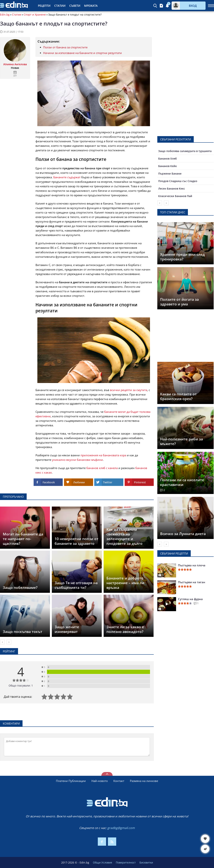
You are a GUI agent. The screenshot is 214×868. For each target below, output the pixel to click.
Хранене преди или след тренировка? (182, 257)
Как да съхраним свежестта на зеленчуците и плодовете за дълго (124, 536)
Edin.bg (5, 15)
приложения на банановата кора (103, 455)
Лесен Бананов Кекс (172, 189)
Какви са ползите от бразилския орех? (178, 396)
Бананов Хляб (168, 159)
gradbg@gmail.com (121, 828)
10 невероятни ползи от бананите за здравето (76, 541)
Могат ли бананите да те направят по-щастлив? (23, 539)
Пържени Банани (170, 174)
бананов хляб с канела (102, 468)
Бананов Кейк (168, 166)
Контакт (119, 781)
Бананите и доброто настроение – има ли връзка (125, 583)
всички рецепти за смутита (129, 390)
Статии (60, 6)
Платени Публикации (71, 781)
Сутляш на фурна (190, 599)
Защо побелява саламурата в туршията (185, 151)
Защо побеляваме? (20, 588)
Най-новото (100, 781)
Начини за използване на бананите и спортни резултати (83, 53)
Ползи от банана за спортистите (65, 47)
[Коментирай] (77, 747)
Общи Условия (102, 862)
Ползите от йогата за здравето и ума (179, 302)
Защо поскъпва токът (23, 632)
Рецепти (44, 6)
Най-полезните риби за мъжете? (182, 441)
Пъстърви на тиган (192, 582)
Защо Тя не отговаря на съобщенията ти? (76, 585)
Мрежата (91, 6)
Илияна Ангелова (15, 64)
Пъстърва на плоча (192, 565)
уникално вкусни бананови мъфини (77, 460)
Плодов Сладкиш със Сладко (178, 181)
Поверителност (126, 862)
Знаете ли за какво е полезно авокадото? (125, 629)
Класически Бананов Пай (175, 196)
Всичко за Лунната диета (183, 534)
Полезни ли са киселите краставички (182, 482)
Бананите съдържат (67, 177)
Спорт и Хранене (35, 15)
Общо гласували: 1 (21, 685)
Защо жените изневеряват (67, 629)
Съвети (75, 6)
